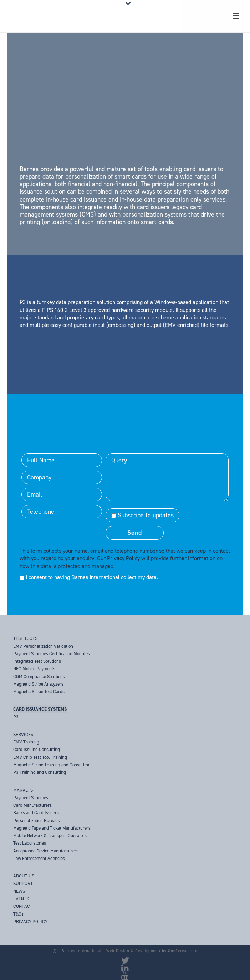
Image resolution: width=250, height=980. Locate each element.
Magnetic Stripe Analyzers (38, 684)
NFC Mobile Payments (34, 669)
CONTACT (23, 906)
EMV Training (26, 742)
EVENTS (21, 899)
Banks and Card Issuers (36, 813)
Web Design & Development (133, 951)
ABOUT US (24, 876)
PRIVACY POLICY (30, 922)
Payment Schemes (31, 798)
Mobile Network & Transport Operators (50, 835)
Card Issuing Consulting (37, 749)
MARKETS (23, 790)
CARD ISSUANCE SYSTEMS (40, 709)
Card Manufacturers (32, 805)
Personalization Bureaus (37, 820)
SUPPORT (23, 883)
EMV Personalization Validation (43, 646)
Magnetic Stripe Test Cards (39, 692)
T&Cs (18, 914)
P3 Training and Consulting (40, 772)
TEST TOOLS (25, 638)
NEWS (19, 891)
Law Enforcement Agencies (39, 858)
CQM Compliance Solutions (39, 676)
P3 (16, 717)
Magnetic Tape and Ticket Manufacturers (52, 828)
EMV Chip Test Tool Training (40, 757)
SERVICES (23, 734)
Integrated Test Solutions (37, 661)
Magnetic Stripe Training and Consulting (52, 765)
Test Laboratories (30, 843)
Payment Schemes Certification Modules (52, 654)
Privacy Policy (123, 558)
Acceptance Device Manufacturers (46, 851)
